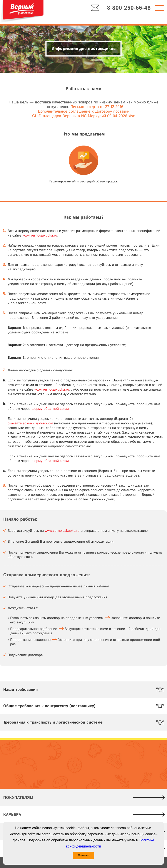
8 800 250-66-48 (129, 8)
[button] (129, 162)
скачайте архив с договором (30, 423)
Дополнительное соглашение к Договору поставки (83, 112)
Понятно (83, 855)
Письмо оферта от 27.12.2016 (97, 107)
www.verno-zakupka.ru (40, 236)
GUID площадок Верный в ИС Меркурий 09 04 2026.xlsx (83, 116)
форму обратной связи (50, 409)
